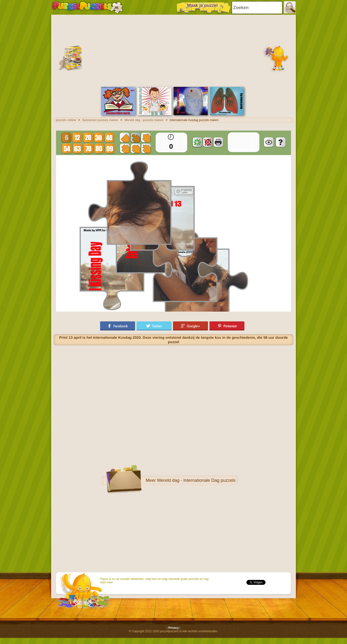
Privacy (174, 628)
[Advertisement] (173, 50)
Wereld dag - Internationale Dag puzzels (196, 480)
